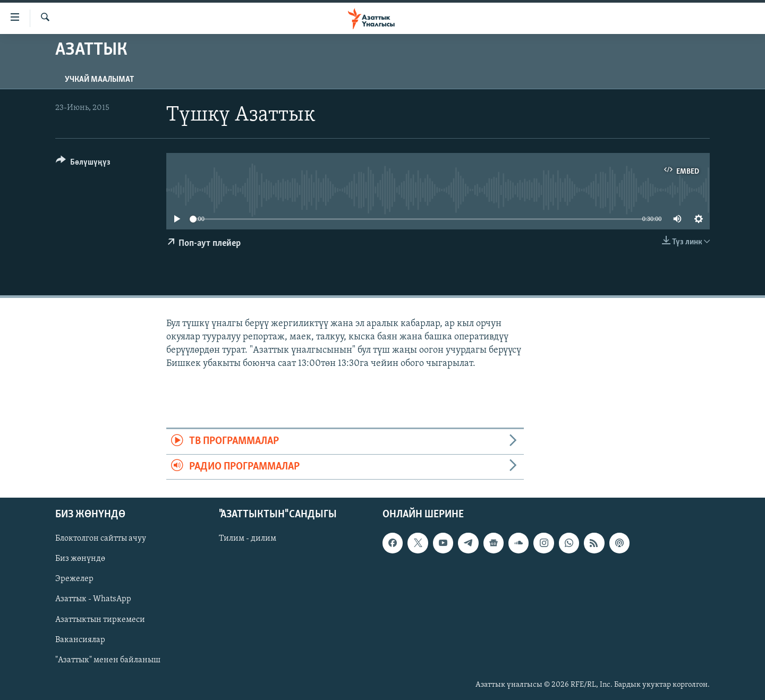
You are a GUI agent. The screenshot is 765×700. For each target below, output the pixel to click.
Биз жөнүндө (80, 559)
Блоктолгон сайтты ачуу (101, 539)
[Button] (83, 164)
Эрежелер (74, 579)
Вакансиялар (80, 640)
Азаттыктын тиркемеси (100, 620)
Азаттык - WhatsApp (93, 599)
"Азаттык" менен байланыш (108, 660)
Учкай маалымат (99, 80)
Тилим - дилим (248, 539)
